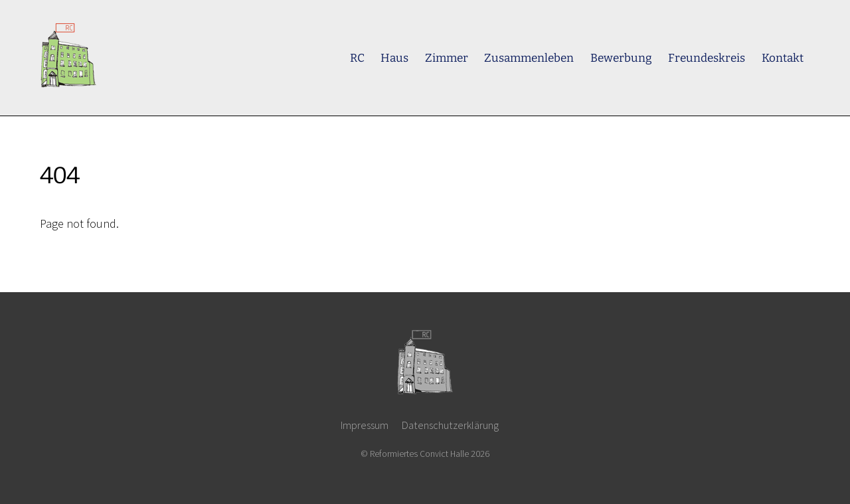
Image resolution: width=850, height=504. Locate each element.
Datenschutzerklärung (450, 425)
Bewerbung (621, 58)
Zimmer (447, 58)
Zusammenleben (529, 58)
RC (357, 58)
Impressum (365, 425)
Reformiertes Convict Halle (419, 454)
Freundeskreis (707, 58)
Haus (394, 58)
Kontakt (783, 58)
